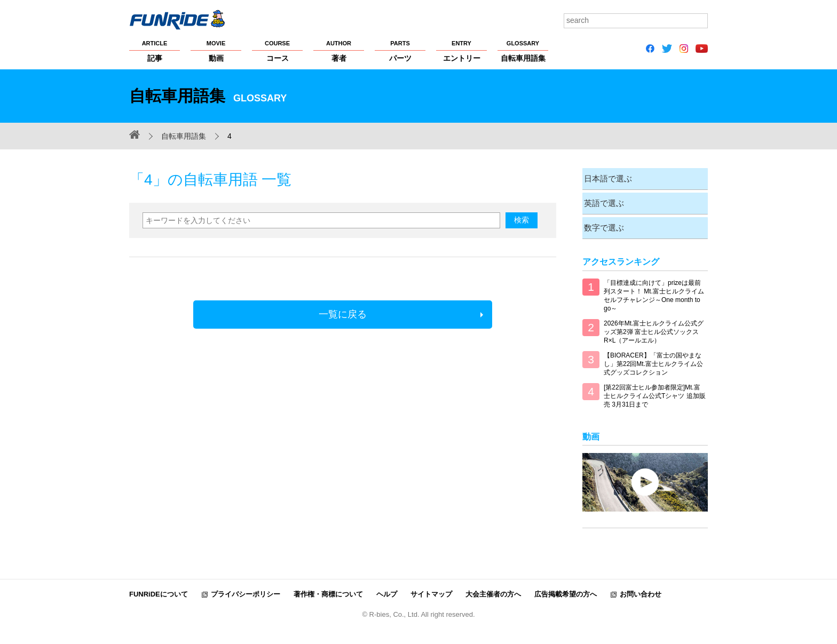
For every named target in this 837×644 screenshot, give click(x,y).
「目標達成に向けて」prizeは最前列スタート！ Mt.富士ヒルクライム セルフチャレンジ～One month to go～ (654, 292)
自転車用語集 (523, 51)
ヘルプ (387, 591)
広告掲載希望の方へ (566, 591)
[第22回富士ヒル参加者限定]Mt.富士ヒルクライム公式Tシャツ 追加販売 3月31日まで (655, 393)
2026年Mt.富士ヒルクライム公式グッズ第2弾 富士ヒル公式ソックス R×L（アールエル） (654, 329)
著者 (339, 51)
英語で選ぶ (602, 201)
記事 (155, 51)
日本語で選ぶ (606, 178)
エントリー (461, 51)
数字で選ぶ (602, 225)
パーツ (400, 51)
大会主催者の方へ (493, 591)
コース (277, 51)
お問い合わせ (641, 591)
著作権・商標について (328, 591)
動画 (216, 51)
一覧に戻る (343, 314)
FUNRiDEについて (159, 591)
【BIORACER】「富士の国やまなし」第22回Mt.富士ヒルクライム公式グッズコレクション (653, 361)
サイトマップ (431, 591)
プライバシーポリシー (246, 591)
